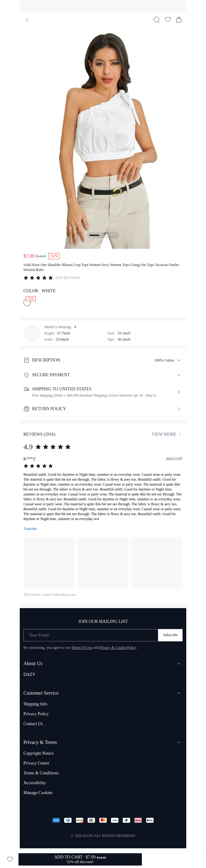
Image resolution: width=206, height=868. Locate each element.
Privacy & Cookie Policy (118, 648)
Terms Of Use (82, 648)
